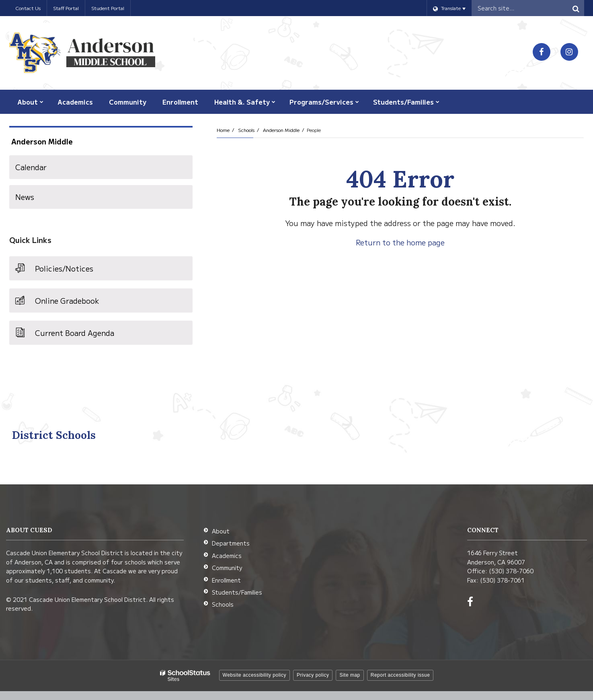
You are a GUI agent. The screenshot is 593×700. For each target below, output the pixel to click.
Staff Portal (66, 8)
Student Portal (108, 8)
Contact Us (28, 8)
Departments (231, 543)
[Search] (576, 8)
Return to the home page (400, 242)
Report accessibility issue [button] (400, 675)
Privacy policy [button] (313, 675)
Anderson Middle (281, 130)
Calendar (31, 167)
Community (227, 568)
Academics (227, 556)
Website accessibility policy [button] (255, 675)
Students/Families (237, 592)
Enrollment (226, 580)
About (221, 531)
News (25, 197)
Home (223, 130)
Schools (246, 130)
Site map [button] (350, 675)
